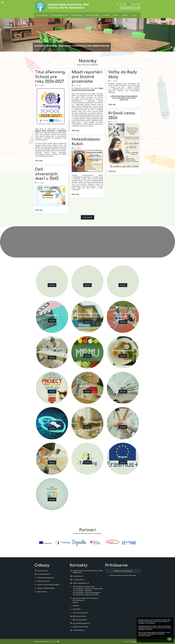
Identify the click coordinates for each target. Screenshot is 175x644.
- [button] (121, 4)
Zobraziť (52, 285)
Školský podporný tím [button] (59, 15)
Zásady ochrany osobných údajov (48, 585)
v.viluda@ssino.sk (79, 580)
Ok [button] (169, 639)
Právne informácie (43, 581)
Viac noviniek (87, 217)
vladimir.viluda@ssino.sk (81, 583)
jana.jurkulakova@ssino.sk (81, 623)
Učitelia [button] (115, 15)
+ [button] (118, 4)
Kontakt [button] (106, 15)
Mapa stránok (42, 592)
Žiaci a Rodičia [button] (77, 15)
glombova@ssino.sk (79, 616)
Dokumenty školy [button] (93, 15)
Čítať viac (39, 161)
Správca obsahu (43, 571)
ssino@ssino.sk (78, 576)
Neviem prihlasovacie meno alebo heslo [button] (123, 575)
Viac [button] (134, 15)
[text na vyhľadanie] (130, 8)
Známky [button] (125, 15)
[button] (129, 4)
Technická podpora (44, 574)
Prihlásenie (136, 4)
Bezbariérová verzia (42, 641)
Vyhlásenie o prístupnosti (46, 578)
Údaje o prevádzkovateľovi (46, 588)
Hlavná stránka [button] (42, 15)
